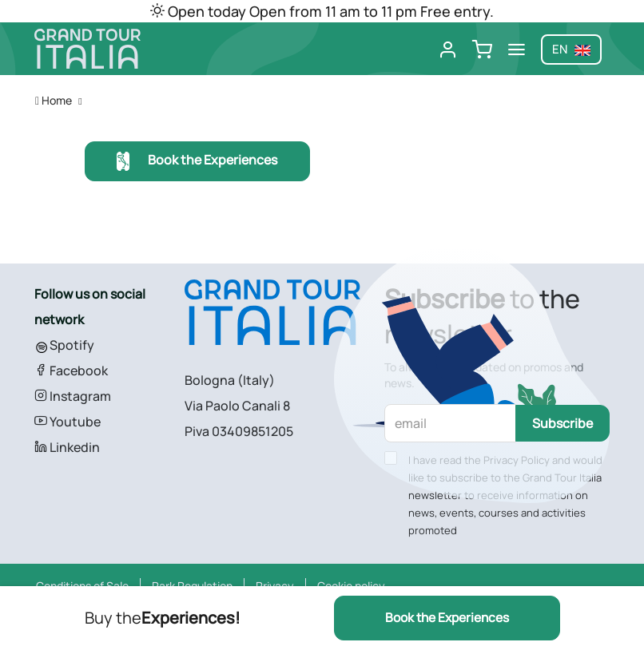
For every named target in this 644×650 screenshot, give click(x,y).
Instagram (73, 396)
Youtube (68, 422)
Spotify (64, 345)
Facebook (71, 371)
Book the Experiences (197, 162)
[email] (451, 423)
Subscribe (563, 423)
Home (54, 100)
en (571, 49)
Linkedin (67, 447)
